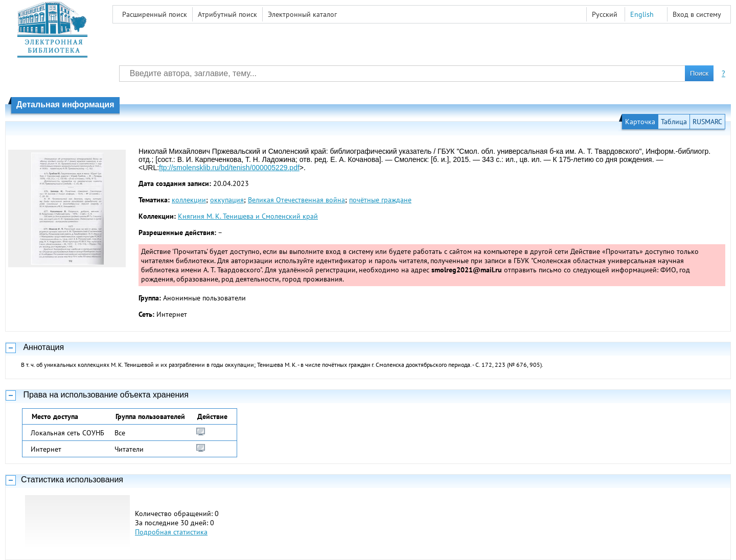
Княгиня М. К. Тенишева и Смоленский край (248, 216)
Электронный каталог (302, 14)
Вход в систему (697, 14)
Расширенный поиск (155, 14)
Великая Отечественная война (296, 200)
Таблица (674, 122)
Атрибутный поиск (227, 14)
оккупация (227, 200)
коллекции (189, 200)
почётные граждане (380, 200)
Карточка (640, 122)
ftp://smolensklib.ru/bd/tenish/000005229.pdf (229, 168)
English (642, 14)
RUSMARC (707, 122)
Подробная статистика (171, 532)
